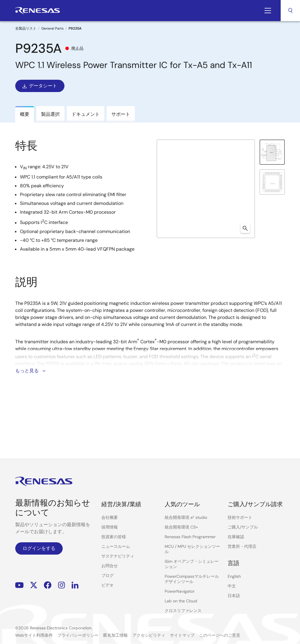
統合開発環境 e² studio (186, 517)
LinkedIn (75, 585)
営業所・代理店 (242, 546)
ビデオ (108, 585)
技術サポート (240, 517)
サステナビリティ (118, 556)
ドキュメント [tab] (86, 114)
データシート (39, 86)
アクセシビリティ (149, 635)
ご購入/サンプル (243, 527)
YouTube (19, 585)
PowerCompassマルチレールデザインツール (192, 579)
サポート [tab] (121, 114)
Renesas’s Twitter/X (34, 585)
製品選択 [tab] (50, 114)
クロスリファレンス (183, 611)
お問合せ (110, 566)
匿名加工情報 (115, 635)
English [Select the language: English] (234, 576)
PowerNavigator (180, 591)
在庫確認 (236, 537)
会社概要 (110, 517)
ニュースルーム (116, 546)
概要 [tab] (25, 114)
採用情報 (110, 527)
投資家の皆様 (114, 537)
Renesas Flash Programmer (190, 537)
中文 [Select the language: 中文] (232, 586)
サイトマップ (182, 635)
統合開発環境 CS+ (181, 527)
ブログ (108, 575)
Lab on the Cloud (181, 601)
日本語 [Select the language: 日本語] (234, 596)
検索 (290, 11)
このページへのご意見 (220, 635)
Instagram (62, 585)
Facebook (48, 585)
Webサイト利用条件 (34, 635)
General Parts (52, 28)
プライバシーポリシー (78, 635)
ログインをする (39, 548)
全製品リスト (26, 28)
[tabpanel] (150, 285)
